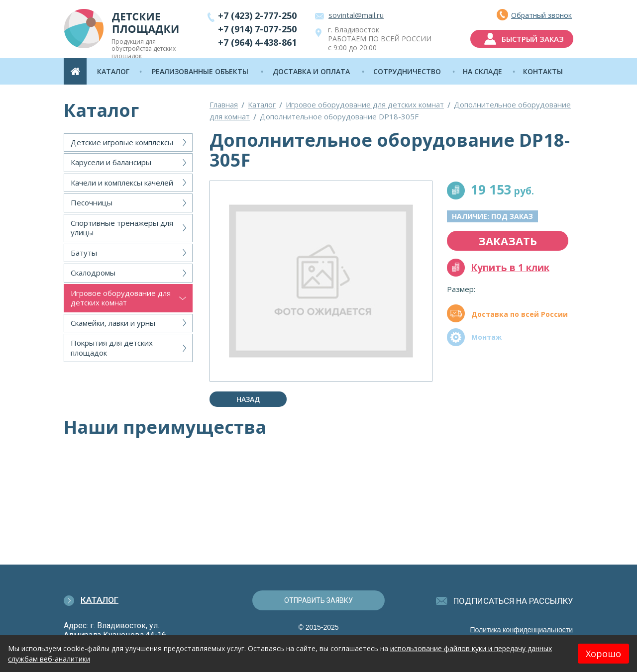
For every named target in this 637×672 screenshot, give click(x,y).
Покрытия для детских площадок (112, 348)
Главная (224, 104)
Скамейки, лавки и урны (113, 323)
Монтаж (486, 337)
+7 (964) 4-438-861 (257, 42)
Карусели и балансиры (111, 162)
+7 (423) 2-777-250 (257, 15)
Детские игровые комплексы (122, 142)
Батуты (84, 253)
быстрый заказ (533, 39)
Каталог (262, 104)
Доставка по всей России (520, 314)
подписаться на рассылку (513, 601)
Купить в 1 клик (510, 268)
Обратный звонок (541, 15)
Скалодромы (93, 273)
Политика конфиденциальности (521, 630)
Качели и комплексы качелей (122, 183)
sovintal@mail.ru (356, 15)
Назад (248, 399)
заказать (508, 241)
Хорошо (603, 654)
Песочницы (92, 202)
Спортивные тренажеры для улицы (122, 228)
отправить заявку (318, 600)
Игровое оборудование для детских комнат (121, 298)
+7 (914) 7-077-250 (257, 29)
